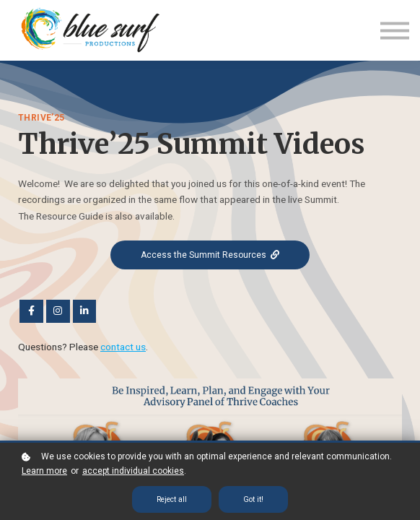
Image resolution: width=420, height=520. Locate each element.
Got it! (253, 499)
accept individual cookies (133, 471)
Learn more (44, 471)
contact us (123, 345)
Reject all (172, 499)
